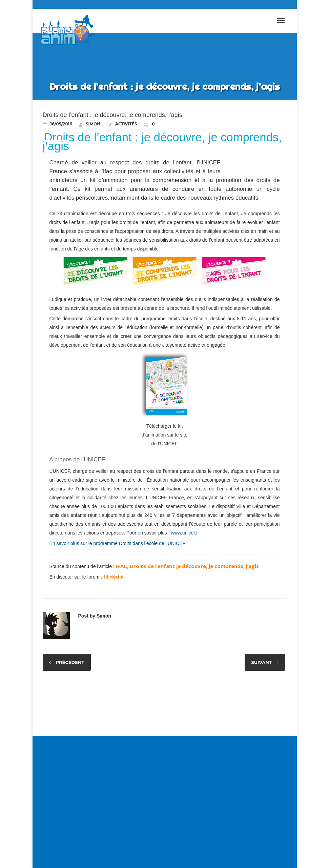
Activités (126, 124)
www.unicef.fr (185, 533)
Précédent (70, 662)
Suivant (261, 662)
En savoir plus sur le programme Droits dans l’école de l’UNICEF (117, 543)
